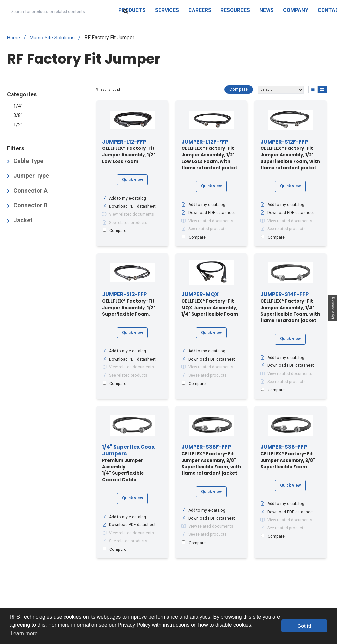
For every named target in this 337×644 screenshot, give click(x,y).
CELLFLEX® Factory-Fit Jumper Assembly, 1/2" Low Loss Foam (129, 152)
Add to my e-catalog (124, 198)
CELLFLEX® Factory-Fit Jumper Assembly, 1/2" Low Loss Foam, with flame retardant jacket (209, 155)
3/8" (18, 115)
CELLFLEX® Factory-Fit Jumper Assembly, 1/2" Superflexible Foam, (129, 304)
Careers (200, 10)
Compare (239, 89)
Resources (235, 10)
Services (167, 10)
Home (13, 38)
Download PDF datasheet (129, 206)
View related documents (128, 214)
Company (296, 10)
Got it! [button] (304, 626)
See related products (125, 223)
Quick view (132, 180)
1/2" (18, 125)
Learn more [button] (24, 634)
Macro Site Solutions (52, 38)
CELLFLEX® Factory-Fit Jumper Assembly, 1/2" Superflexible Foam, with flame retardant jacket (290, 155)
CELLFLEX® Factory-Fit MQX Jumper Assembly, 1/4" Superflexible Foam (210, 304)
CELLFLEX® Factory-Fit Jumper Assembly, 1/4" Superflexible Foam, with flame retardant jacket (290, 308)
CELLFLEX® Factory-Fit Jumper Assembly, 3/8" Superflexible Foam (288, 457)
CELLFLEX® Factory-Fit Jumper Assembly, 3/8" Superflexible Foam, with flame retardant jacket (211, 460)
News (267, 10)
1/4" (18, 106)
